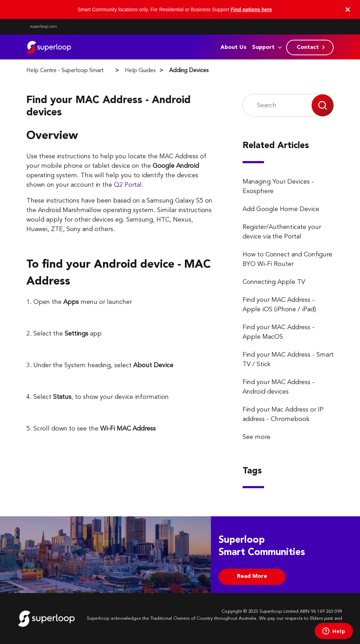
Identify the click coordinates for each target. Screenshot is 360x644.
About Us (233, 47)
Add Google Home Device (281, 209)
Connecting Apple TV (274, 282)
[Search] (277, 105)
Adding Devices (189, 71)
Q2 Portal (128, 185)
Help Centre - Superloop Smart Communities (81, 71)
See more (256, 437)
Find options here (251, 9)
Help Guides (140, 71)
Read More (252, 576)
